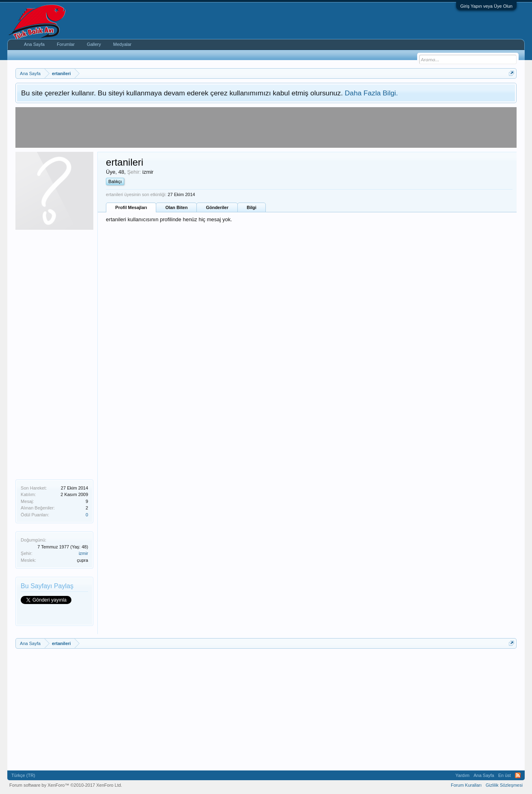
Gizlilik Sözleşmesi (504, 785)
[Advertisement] (54, 354)
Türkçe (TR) (23, 775)
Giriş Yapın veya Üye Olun (486, 6)
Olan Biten (176, 207)
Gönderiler (217, 207)
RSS (518, 775)
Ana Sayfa (34, 44)
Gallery (94, 44)
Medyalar (122, 44)
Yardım (462, 775)
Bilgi (252, 207)
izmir (83, 553)
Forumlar (66, 44)
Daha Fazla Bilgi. (372, 93)
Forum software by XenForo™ (66, 785)
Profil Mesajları (131, 207)
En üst (505, 775)
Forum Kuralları (466, 785)
